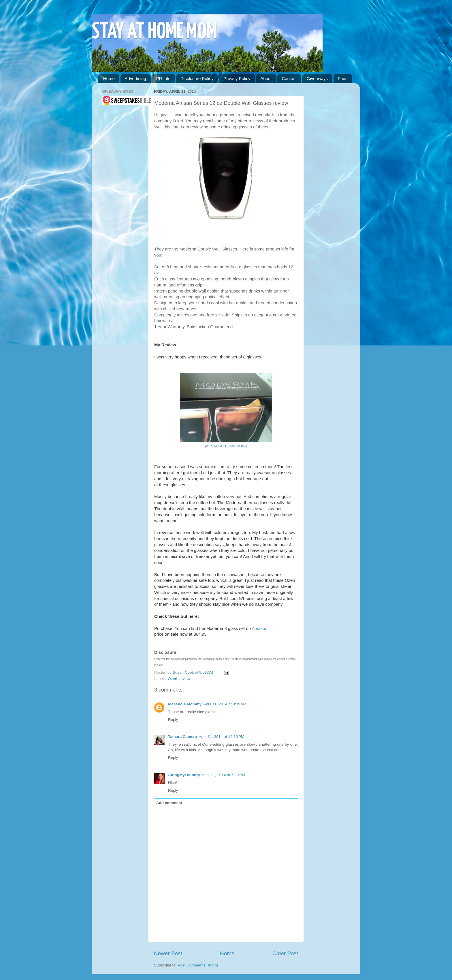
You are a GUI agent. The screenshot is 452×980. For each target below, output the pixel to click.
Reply (173, 720)
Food (343, 78)
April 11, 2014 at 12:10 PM (221, 737)
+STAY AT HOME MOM (227, 446)
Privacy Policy (237, 78)
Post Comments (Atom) (198, 965)
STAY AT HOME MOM (155, 32)
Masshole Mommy (185, 704)
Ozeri (172, 679)
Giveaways (317, 78)
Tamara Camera (182, 737)
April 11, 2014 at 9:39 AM (225, 704)
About (266, 78)
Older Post (285, 953)
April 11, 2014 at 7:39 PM (223, 775)
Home (109, 78)
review (185, 679)
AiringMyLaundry (184, 775)
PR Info (163, 78)
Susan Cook (184, 672)
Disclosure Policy (197, 78)
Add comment (169, 803)
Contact (289, 78)
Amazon (259, 628)
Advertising (135, 78)
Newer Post (168, 953)
